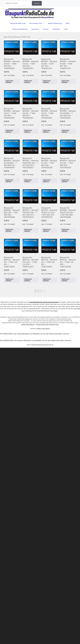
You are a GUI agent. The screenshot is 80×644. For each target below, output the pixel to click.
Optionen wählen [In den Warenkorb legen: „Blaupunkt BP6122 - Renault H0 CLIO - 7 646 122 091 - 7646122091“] (28, 280)
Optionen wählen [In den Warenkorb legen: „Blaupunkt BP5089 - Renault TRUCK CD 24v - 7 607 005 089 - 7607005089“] (65, 230)
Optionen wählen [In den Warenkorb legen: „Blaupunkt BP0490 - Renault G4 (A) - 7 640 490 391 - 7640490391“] (28, 82)
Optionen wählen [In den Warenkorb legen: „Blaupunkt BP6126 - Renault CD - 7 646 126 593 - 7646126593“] (65, 280)
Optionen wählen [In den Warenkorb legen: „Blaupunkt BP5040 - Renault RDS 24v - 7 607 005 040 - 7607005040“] (9, 230)
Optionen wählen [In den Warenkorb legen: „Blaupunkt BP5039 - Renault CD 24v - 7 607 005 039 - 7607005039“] (65, 181)
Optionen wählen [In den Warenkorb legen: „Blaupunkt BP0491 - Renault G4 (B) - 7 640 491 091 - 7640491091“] (47, 82)
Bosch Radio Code (38, 23)
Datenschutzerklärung (20, 29)
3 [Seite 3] (41, 291)
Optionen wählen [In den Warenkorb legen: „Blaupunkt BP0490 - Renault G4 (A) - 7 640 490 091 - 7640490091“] (9, 82)
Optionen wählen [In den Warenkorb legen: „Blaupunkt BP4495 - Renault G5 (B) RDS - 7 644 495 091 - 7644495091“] (65, 131)
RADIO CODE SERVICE (28, 325)
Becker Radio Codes (43, 325)
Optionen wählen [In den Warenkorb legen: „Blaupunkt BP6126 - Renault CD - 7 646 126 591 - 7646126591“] (47, 280)
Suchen (37, 3)
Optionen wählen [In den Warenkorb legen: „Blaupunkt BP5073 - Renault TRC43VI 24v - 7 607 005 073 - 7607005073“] (28, 230)
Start (6, 37)
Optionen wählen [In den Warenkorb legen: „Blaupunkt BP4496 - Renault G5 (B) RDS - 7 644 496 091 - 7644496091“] (9, 181)
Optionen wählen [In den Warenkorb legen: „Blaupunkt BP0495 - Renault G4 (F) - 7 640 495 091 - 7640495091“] (47, 131)
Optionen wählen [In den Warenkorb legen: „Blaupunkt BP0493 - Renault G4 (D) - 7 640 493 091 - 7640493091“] (28, 131)
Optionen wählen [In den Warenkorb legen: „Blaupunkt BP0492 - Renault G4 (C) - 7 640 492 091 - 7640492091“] (9, 131)
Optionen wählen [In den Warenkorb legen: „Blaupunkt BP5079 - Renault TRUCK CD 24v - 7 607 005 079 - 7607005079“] (47, 230)
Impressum (35, 29)
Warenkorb (56, 29)
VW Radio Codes (54, 325)
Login (66, 29)
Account (46, 29)
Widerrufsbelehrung (55, 23)
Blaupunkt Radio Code (18, 23)
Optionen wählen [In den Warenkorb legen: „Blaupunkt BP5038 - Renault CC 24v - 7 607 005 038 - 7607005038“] (47, 181)
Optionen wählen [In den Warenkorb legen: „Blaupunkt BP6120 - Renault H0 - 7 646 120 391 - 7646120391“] (9, 280)
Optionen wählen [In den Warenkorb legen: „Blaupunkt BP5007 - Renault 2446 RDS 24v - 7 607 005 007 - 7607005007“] (28, 181)
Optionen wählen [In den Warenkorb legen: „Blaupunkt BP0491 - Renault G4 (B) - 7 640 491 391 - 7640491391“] (65, 82)
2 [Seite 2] (38, 291)
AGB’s (68, 23)
